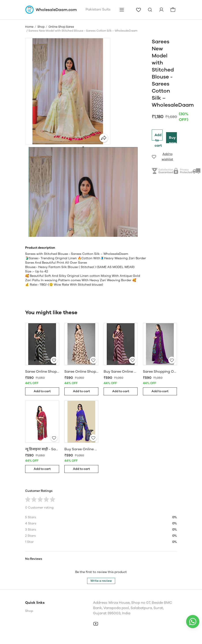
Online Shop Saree (61, 27)
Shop (41, 27)
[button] (83, 229)
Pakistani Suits (98, 9)
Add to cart (158, 137)
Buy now (173, 139)
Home (29, 27)
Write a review (101, 581)
